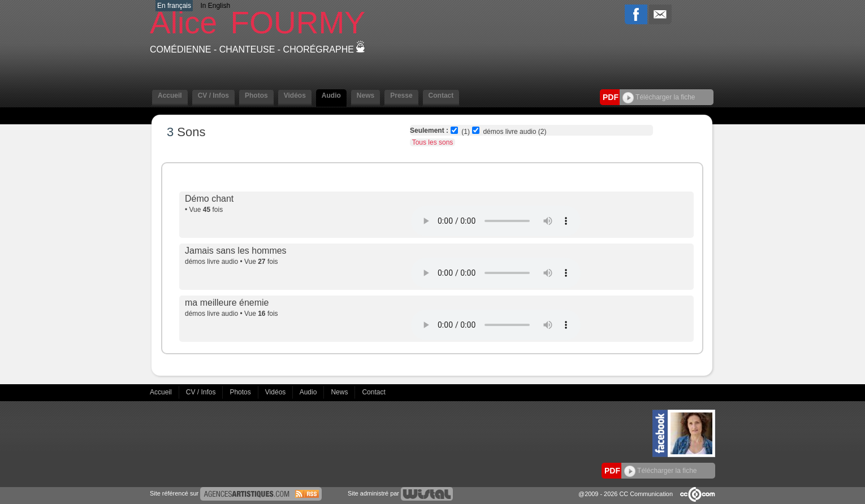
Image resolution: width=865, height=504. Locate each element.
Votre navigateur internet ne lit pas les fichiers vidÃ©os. (496, 221)
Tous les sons (433, 142)
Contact (441, 95)
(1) (466, 132)
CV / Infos (213, 95)
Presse (401, 95)
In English (215, 6)
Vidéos (295, 95)
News (366, 95)
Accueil (170, 95)
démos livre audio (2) (514, 132)
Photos (256, 95)
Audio (331, 95)
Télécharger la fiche (659, 97)
